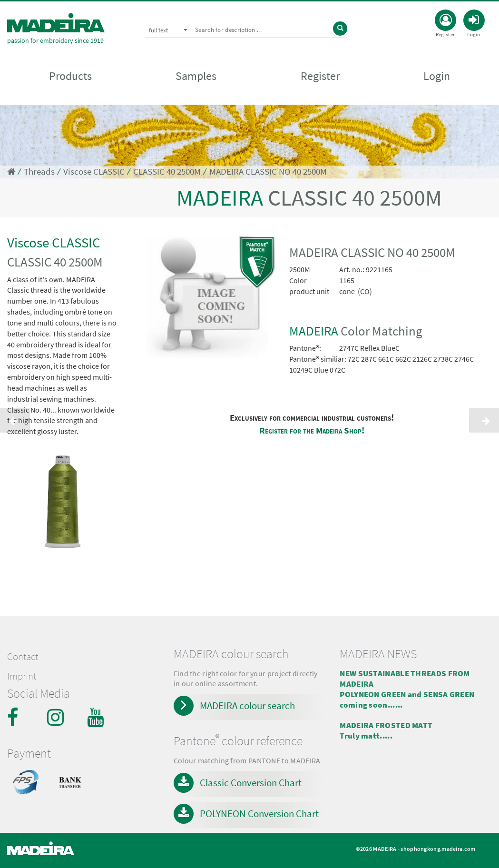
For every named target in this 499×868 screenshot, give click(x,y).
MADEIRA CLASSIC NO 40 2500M (268, 172)
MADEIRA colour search (247, 705)
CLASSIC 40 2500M (167, 172)
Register (320, 77)
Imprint (22, 676)
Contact (23, 657)
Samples (196, 77)
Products (70, 77)
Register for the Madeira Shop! (312, 430)
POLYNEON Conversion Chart (259, 814)
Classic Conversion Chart (251, 783)
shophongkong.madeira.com (438, 849)
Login (437, 77)
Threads (39, 172)
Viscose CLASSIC (94, 172)
